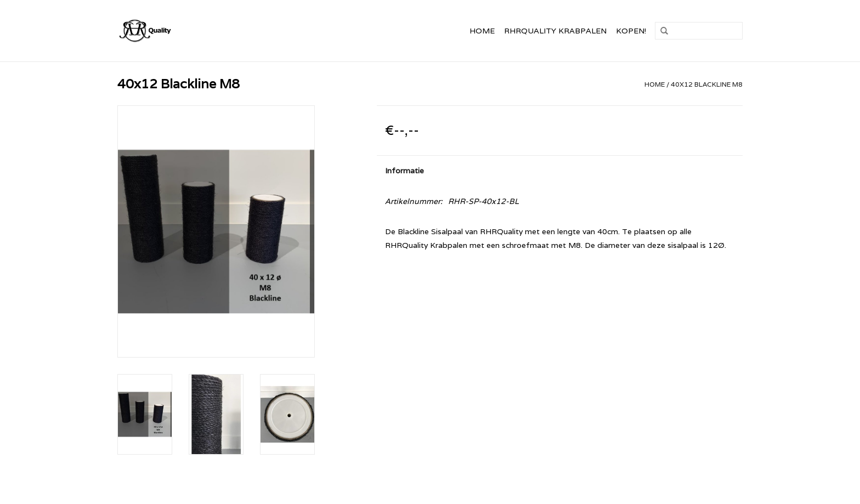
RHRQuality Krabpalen (555, 31)
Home (482, 31)
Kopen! (631, 31)
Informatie (404, 171)
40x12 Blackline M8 (707, 84)
